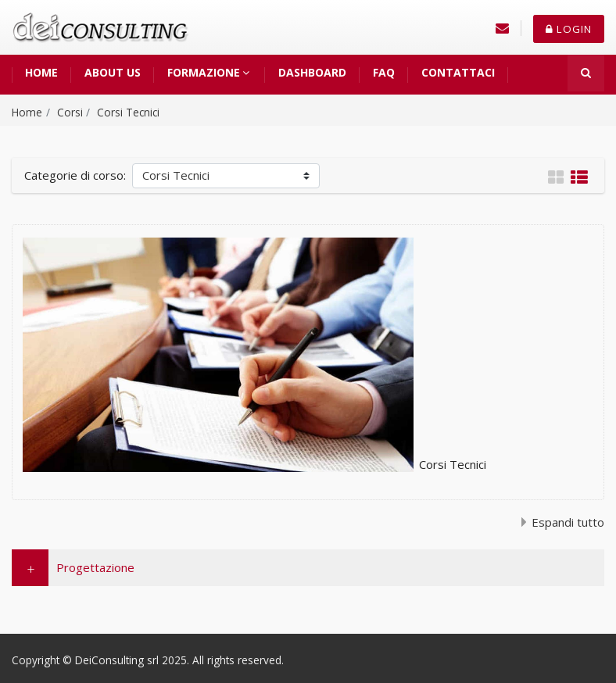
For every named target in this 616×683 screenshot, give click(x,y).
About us (113, 72)
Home (41, 72)
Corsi (70, 112)
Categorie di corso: (75, 175)
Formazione (204, 72)
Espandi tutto (568, 522)
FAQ (384, 72)
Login (569, 29)
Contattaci (458, 72)
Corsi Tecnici (128, 112)
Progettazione (95, 567)
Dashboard (312, 72)
